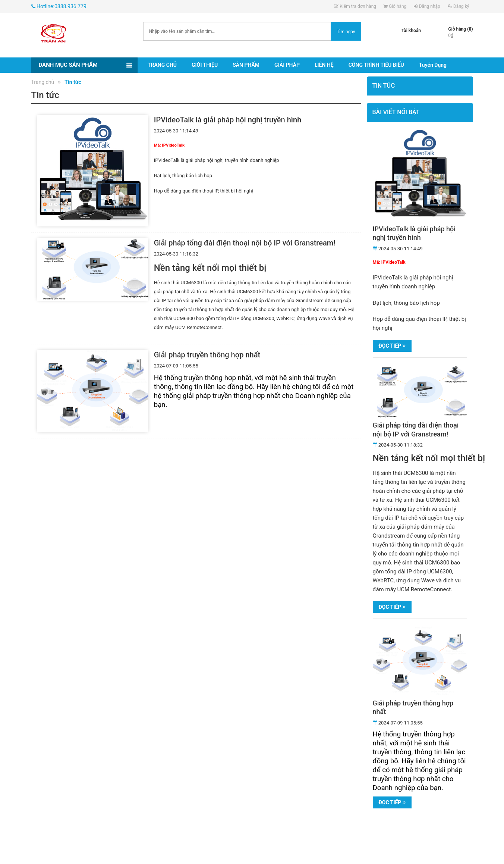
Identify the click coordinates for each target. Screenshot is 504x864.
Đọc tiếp (392, 346)
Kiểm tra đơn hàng (355, 6)
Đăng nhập (427, 6)
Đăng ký (459, 6)
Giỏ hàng (395, 6)
